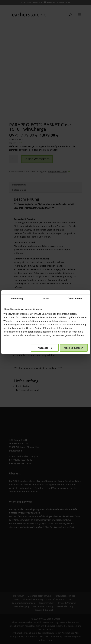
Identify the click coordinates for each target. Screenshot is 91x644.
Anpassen (45, 348)
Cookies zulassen (74, 348)
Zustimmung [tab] (16, 299)
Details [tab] (46, 299)
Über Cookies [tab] (75, 299)
